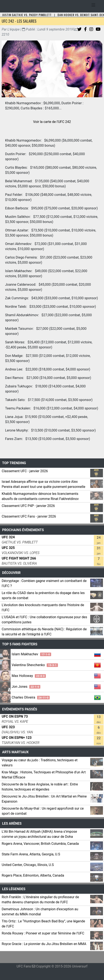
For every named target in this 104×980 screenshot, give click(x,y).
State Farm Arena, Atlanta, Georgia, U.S (31, 854)
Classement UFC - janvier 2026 (25, 471)
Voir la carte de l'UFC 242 (52, 122)
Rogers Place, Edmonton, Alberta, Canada (33, 875)
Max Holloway (29, 676)
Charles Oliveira (31, 697)
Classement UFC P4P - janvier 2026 (28, 506)
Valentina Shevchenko (35, 665)
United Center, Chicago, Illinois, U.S (28, 865)
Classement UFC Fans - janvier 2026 (29, 516)
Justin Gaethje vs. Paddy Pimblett (27, 15)
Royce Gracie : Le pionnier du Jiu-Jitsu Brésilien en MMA (44, 944)
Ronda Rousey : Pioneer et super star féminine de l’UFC (43, 933)
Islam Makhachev (31, 654)
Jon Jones (26, 687)
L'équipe (13, 29)
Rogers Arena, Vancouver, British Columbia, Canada (40, 844)
